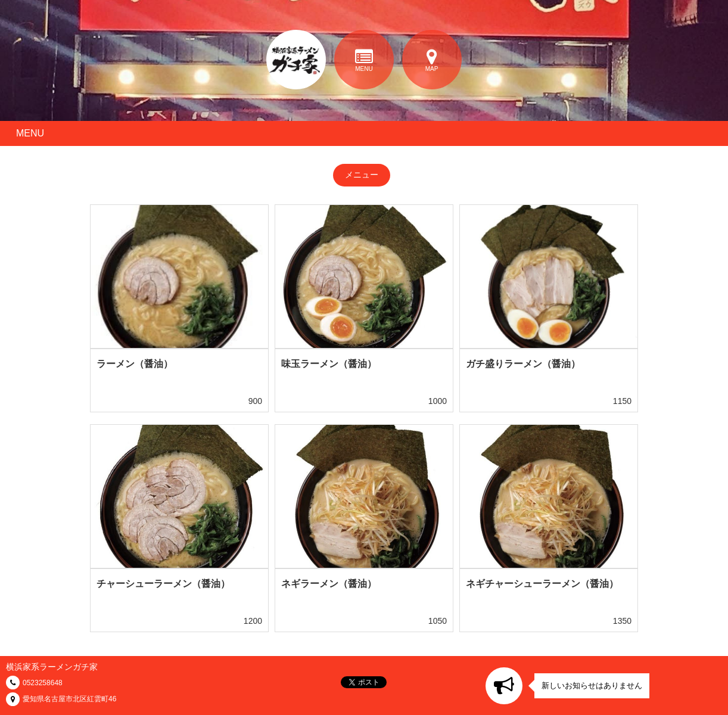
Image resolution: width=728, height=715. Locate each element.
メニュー (362, 175)
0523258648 (43, 683)
